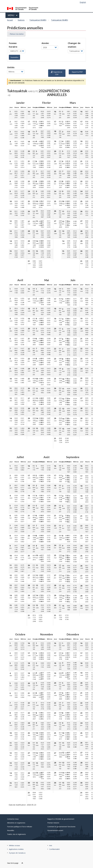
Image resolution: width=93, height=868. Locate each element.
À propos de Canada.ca (17, 853)
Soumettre (14, 57)
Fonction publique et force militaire (20, 827)
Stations (21, 20)
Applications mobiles (16, 849)
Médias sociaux (14, 845)
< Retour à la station (16, 34)
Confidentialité (54, 849)
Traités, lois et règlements (16, 834)
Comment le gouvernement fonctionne (61, 827)
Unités (11, 67)
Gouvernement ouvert (55, 830)
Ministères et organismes (16, 823)
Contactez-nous (13, 819)
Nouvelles (11, 830)
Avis (51, 845)
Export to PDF (77, 72)
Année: (45, 43)
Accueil (10, 20)
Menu (13, 15)
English (83, 2)
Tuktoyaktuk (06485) (38, 20)
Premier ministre (53, 823)
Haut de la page (15, 863)
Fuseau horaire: (13, 45)
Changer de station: (74, 45)
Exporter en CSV (57, 73)
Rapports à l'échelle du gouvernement (61, 819)
